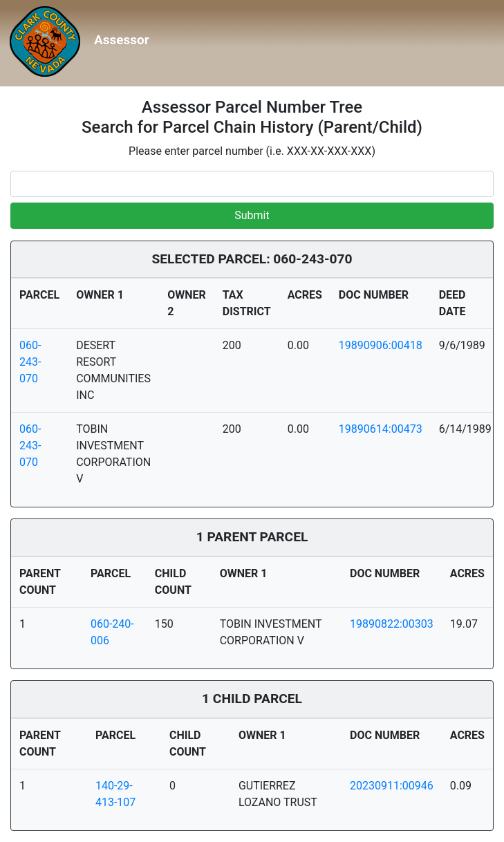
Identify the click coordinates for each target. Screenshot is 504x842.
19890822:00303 (392, 624)
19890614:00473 (381, 429)
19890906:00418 (381, 345)
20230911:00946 (392, 786)
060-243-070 (30, 362)
